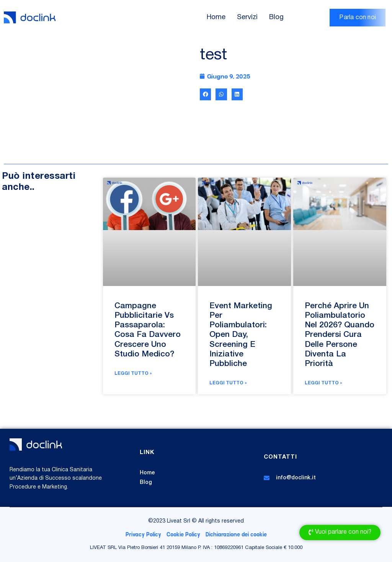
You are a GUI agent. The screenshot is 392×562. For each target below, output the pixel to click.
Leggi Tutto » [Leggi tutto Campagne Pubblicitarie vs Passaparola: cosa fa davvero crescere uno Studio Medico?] (133, 373)
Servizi (247, 17)
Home (216, 17)
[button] (205, 94)
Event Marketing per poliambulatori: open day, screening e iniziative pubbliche (241, 335)
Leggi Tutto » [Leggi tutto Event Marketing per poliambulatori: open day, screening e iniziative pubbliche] (228, 383)
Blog (276, 17)
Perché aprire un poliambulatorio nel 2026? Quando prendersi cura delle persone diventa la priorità (340, 335)
